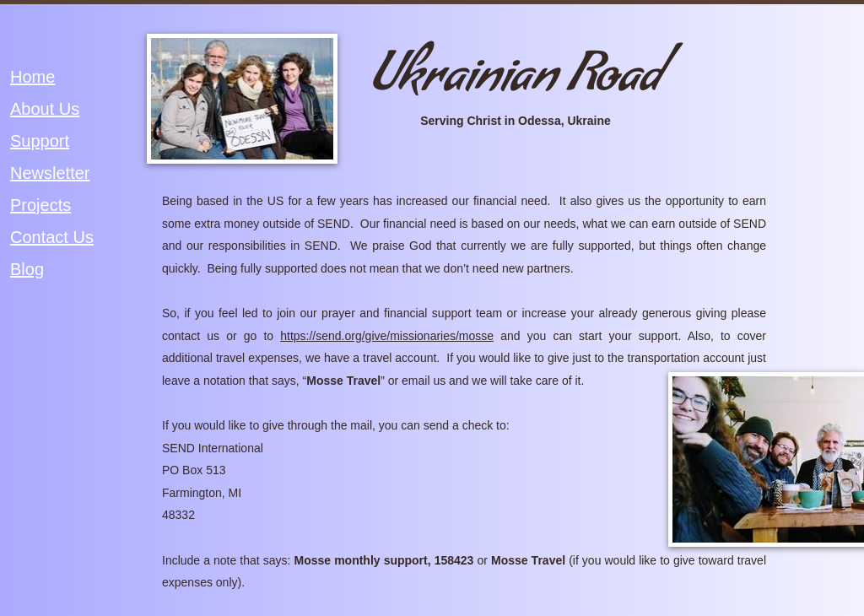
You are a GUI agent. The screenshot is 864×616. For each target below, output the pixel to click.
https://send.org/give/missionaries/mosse (387, 336)
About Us (45, 109)
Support (40, 141)
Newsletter (50, 173)
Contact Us (52, 237)
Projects (40, 205)
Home (32, 77)
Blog (27, 269)
